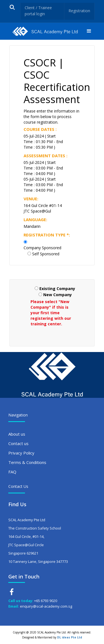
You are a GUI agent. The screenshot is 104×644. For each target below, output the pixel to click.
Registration (79, 11)
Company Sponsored (42, 248)
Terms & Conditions (27, 462)
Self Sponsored (46, 254)
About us (17, 434)
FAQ (12, 472)
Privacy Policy (21, 453)
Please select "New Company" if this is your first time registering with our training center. (51, 313)
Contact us (18, 443)
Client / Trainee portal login (38, 11)
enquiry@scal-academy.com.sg (46, 606)
